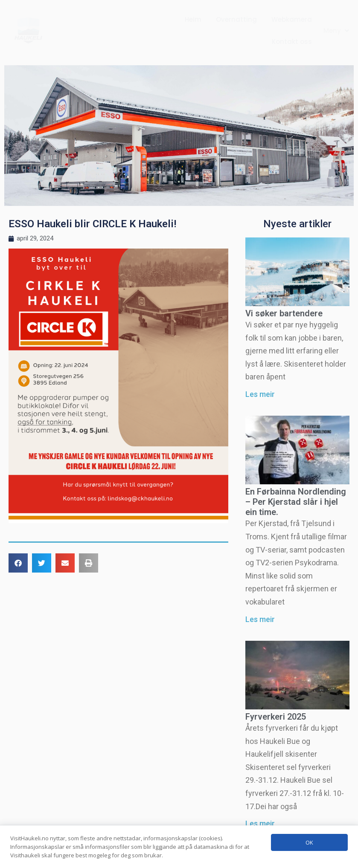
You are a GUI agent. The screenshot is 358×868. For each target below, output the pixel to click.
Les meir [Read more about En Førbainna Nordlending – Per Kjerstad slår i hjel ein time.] (260, 619)
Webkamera (292, 19)
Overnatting (236, 19)
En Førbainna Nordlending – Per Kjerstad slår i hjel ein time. (296, 502)
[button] (337, 31)
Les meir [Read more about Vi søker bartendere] (260, 394)
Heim (193, 19)
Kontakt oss (292, 42)
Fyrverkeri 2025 (276, 717)
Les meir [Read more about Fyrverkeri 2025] (260, 823)
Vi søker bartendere (284, 313)
